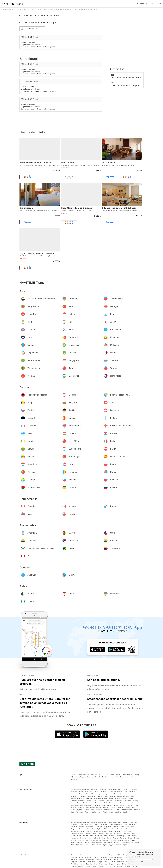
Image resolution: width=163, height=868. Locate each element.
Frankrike (109, 801)
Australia (93, 812)
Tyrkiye (100, 796)
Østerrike (89, 798)
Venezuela (80, 812)
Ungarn (79, 803)
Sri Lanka (132, 792)
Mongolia (82, 794)
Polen (109, 805)
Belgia (111, 798)
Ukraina (99, 808)
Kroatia (86, 803)
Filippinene (107, 794)
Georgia (126, 789)
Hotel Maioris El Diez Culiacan (77, 208)
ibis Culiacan (68, 163)
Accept (144, 861)
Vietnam (113, 796)
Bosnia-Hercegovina (100, 798)
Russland (106, 808)
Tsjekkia (130, 798)
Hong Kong (134, 789)
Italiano (112, 777)
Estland (89, 801)
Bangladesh (113, 789)
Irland (92, 803)
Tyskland (74, 801)
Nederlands (74, 779)
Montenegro (75, 805)
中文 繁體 (86, 775)
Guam (99, 812)
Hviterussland (90, 808)
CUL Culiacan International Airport (40, 22)
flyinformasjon (142, 4)
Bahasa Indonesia (127, 775)
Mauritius (118, 812)
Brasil (73, 812)
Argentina (80, 810)
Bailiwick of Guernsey (131, 801)
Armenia (94, 789)
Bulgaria (117, 798)
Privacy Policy (135, 856)
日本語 (73, 775)
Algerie (105, 812)
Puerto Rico (108, 810)
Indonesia (74, 792)
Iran (91, 792)
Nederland (96, 805)
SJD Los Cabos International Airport (41, 16)
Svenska (135, 777)
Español (105, 777)
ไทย (107, 775)
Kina (120, 789)
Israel (81, 792)
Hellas (73, 803)
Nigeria (125, 812)
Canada (114, 808)
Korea (111, 792)
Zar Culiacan (108, 163)
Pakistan (115, 794)
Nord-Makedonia (86, 805)
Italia (106, 803)
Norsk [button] (159, 4)
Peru (87, 812)
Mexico (120, 808)
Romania (123, 805)
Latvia (128, 803)
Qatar (122, 794)
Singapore (74, 796)
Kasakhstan (118, 792)
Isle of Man (99, 803)
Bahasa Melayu (115, 775)
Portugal (116, 805)
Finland (102, 801)
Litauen (112, 803)
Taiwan (106, 796)
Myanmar (74, 794)
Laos (125, 792)
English (79, 775)
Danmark (81, 801)
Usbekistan (121, 796)
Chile (93, 810)
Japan (96, 792)
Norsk (128, 777)
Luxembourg (120, 803)
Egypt (111, 812)
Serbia (130, 805)
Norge (104, 805)
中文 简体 (94, 775)
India (86, 792)
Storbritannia (118, 801)
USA (133, 808)
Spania (95, 801)
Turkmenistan (91, 796)
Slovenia (74, 808)
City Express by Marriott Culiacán (119, 208)
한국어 (101, 775)
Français (90, 777)
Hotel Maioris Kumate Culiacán (35, 163)
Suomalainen (120, 777)
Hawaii (73, 810)
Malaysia (99, 794)
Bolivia (87, 810)
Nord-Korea (130, 796)
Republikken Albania (77, 798)
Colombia (100, 810)
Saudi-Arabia (130, 794)
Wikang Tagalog (80, 777)
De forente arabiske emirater (80, 789)
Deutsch (98, 777)
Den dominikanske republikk (130, 810)
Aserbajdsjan (103, 789)
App (152, 4)
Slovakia (81, 808)
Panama (127, 808)
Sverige (136, 805)
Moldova (134, 803)
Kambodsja (103, 792)
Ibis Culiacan (26, 208)
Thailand (82, 796)
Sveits (124, 798)
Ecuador (117, 810)
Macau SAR (90, 794)
